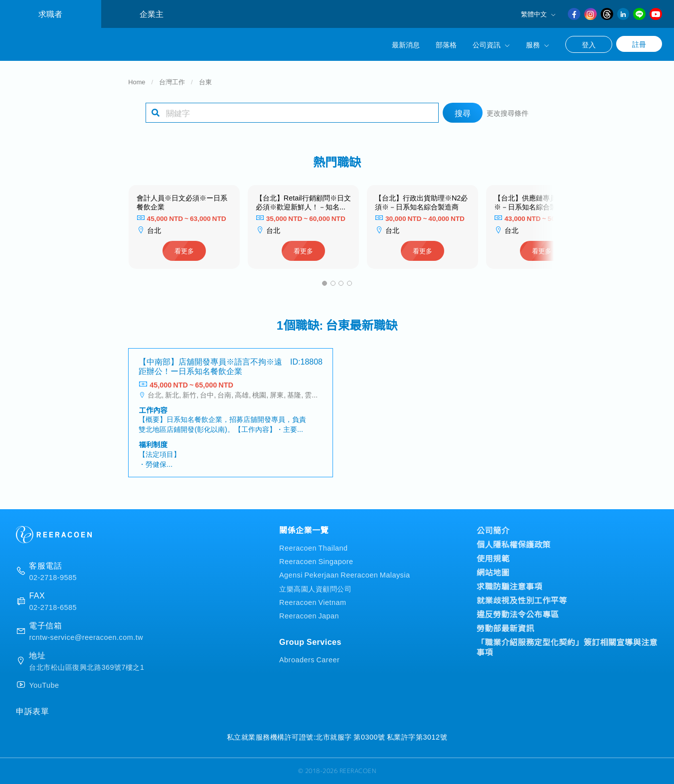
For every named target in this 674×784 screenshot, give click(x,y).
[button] (325, 283)
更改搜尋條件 (507, 112)
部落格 (446, 44)
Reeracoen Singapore (316, 561)
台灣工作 (172, 82)
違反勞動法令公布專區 (518, 614)
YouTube (44, 685)
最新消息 (406, 44)
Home (137, 82)
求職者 (50, 14)
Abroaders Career (309, 659)
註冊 (639, 44)
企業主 (152, 14)
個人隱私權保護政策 (514, 544)
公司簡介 (493, 530)
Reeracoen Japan (309, 615)
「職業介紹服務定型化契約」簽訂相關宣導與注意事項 (567, 647)
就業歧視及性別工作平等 (522, 600)
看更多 (184, 251)
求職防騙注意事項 (509, 586)
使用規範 (493, 558)
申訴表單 (32, 711)
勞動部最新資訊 (505, 628)
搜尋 (463, 113)
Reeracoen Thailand (314, 547)
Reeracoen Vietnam (313, 602)
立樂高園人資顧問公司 (315, 588)
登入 (589, 44)
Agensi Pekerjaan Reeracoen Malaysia (344, 574)
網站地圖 (493, 572)
